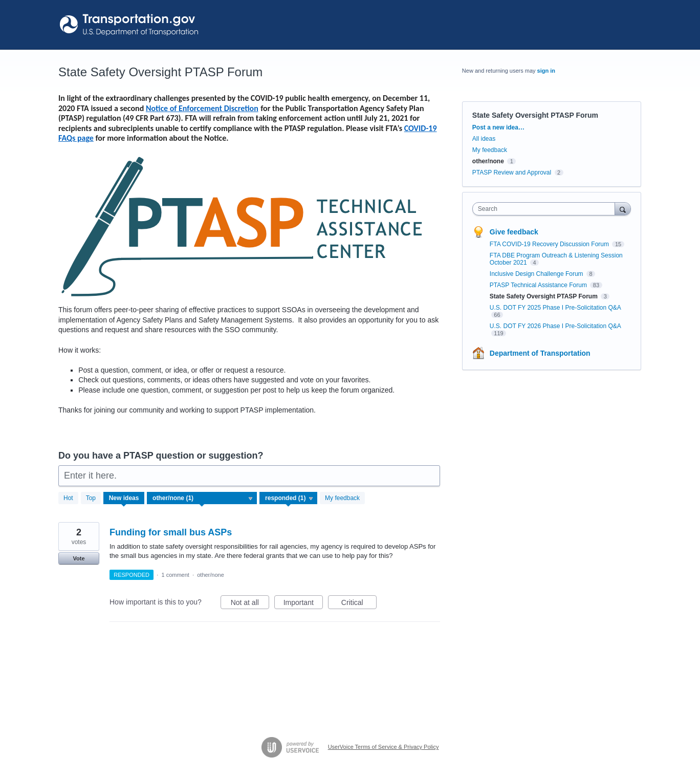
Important (303, 604)
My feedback (342, 498)
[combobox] (546, 209)
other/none (211, 575)
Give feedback (514, 232)
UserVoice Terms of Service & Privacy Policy (384, 747)
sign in (546, 71)
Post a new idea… (498, 127)
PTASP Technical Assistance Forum (539, 285)
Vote (79, 558)
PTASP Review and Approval (512, 172)
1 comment (175, 575)
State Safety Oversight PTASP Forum (544, 296)
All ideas (484, 139)
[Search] (623, 209)
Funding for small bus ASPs (171, 532)
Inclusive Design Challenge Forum (537, 274)
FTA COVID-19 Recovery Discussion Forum (550, 244)
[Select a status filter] (289, 499)
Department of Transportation (540, 353)
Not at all (250, 604)
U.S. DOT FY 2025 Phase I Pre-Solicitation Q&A (555, 308)
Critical (359, 604)
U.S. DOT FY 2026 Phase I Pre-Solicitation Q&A (555, 326)
